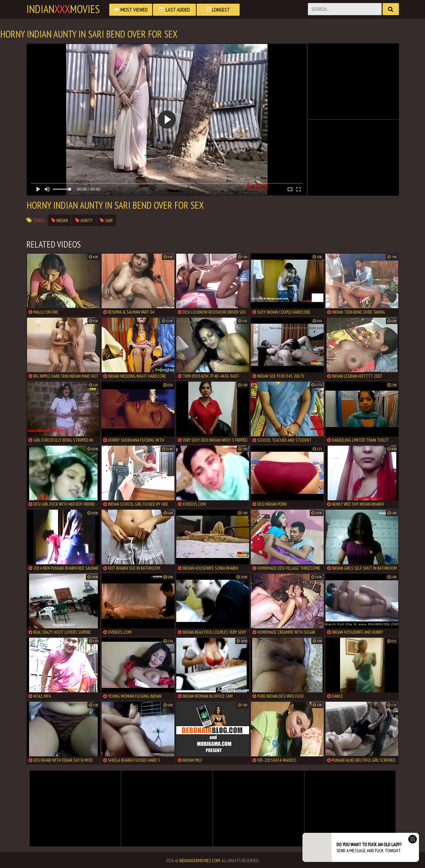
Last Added (174, 10)
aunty (84, 220)
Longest (218, 10)
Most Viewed (131, 10)
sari (106, 220)
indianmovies (63, 9)
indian (60, 220)
